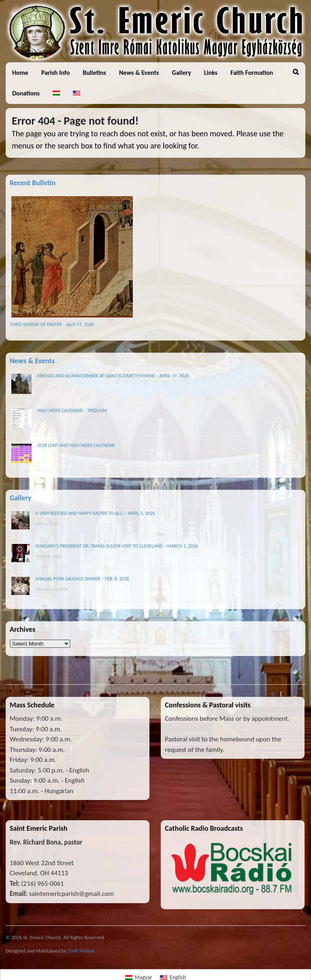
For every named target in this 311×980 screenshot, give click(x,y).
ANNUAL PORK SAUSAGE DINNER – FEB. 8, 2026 (82, 579)
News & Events (139, 73)
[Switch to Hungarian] (56, 93)
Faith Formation (252, 73)
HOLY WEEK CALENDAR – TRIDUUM (72, 411)
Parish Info (56, 73)
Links (211, 73)
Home (20, 73)
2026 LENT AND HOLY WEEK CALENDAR (76, 445)
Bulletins (94, 73)
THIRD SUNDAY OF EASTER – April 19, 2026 (52, 324)
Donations (26, 93)
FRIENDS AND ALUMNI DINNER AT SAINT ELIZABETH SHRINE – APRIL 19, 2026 (113, 376)
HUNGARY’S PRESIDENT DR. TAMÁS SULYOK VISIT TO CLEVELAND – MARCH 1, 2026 (117, 546)
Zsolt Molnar (82, 951)
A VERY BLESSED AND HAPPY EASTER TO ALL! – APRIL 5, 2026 (95, 513)
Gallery (181, 73)
